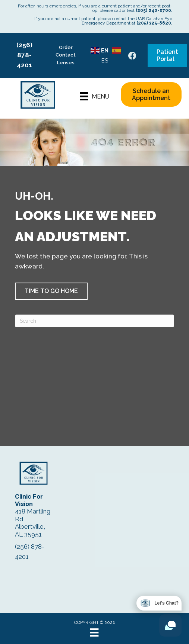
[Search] (94, 321)
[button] (51, 291)
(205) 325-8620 (154, 23)
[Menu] (94, 96)
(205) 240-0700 (153, 10)
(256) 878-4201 (24, 55)
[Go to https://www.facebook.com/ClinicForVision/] (132, 57)
